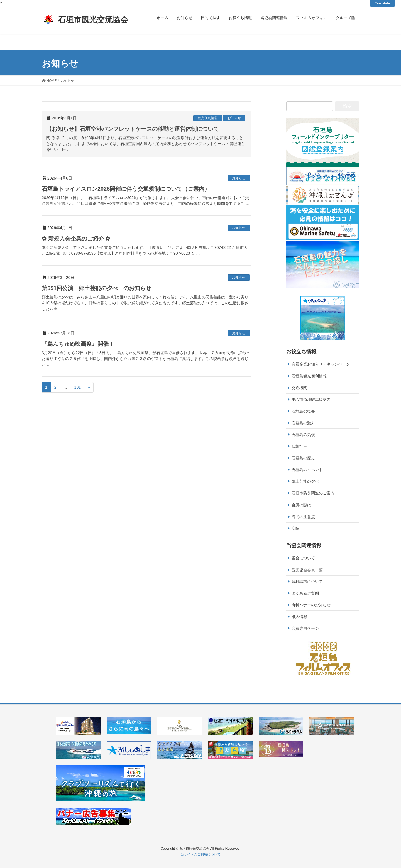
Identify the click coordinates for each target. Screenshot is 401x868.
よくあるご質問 (305, 593)
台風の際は (301, 505)
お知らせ (234, 118)
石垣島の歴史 (303, 458)
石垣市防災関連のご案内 (313, 493)
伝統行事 (299, 446)
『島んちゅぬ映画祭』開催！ (78, 344)
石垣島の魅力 (303, 423)
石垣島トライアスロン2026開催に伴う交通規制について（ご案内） (126, 189)
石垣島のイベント (307, 470)
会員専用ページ (305, 628)
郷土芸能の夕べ (305, 481)
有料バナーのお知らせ (311, 605)
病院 (295, 528)
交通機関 (299, 388)
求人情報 (299, 617)
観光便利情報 (208, 118)
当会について (303, 558)
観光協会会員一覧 (307, 570)
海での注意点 (303, 517)
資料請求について (307, 582)
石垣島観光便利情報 (309, 376)
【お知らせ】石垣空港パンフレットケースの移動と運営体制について (133, 129)
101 (78, 387)
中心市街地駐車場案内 (311, 399)
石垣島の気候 (303, 435)
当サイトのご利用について (200, 854)
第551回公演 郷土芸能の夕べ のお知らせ (96, 288)
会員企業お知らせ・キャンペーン (321, 364)
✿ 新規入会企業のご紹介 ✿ (76, 239)
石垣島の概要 (303, 411)
